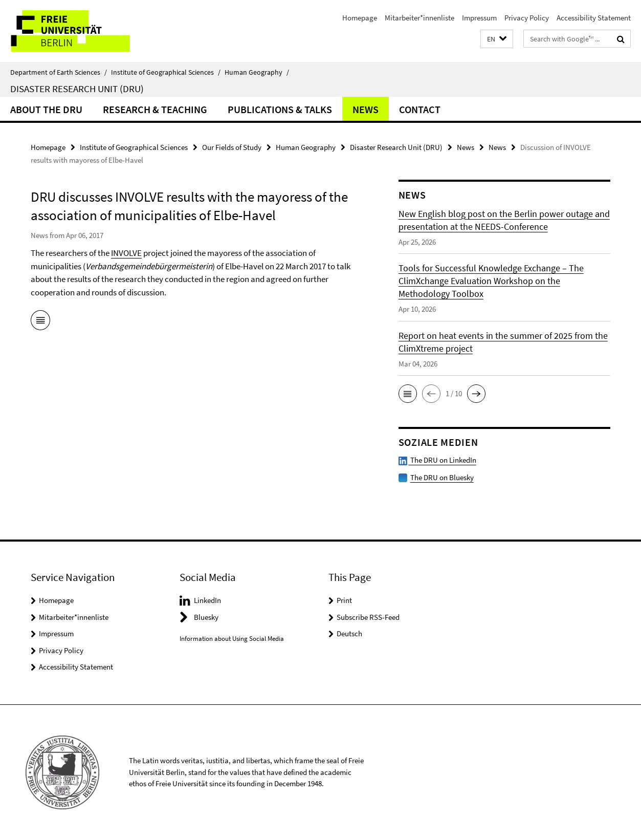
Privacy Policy (527, 18)
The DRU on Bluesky (442, 477)
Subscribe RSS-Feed (368, 617)
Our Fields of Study (232, 147)
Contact (420, 109)
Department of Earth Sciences (59, 72)
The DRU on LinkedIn (437, 460)
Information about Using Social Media (232, 639)
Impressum (479, 18)
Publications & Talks (280, 109)
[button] (497, 39)
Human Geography (257, 72)
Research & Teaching (155, 109)
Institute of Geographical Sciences (166, 72)
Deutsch (349, 633)
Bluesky (206, 617)
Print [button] (344, 600)
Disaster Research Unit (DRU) (77, 89)
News (366, 109)
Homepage (360, 18)
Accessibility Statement (594, 18)
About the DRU (46, 109)
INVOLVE (126, 253)
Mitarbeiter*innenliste (419, 18)
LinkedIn (207, 600)
